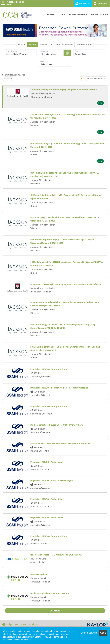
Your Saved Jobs (84, 45)
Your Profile (78, 14)
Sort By (7, 79)
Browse (32, 45)
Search (21, 45)
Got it (103, 633)
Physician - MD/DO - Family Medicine (49, 369)
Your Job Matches (64, 45)
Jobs (62, 14)
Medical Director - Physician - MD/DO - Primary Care (57, 425)
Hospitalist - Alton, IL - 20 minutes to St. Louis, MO (56, 555)
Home (51, 14)
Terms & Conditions (26, 624)
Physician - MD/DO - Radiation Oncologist (52, 480)
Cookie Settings (89, 633)
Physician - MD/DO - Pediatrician (47, 462)
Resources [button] (99, 14)
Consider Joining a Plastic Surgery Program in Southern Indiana (64, 89)
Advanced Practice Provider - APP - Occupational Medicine (60, 443)
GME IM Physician (39, 574)
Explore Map (46, 45)
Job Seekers (83, 3)
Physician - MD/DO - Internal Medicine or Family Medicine (59, 388)
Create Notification (96, 79)
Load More (55, 611)
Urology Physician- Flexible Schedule (50, 593)
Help (7, 624)
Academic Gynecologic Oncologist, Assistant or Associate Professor (66, 284)
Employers (101, 3)
